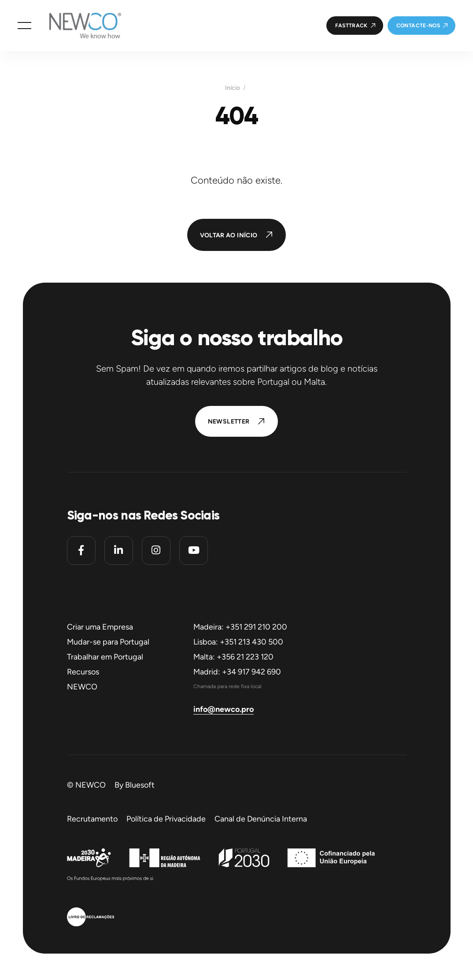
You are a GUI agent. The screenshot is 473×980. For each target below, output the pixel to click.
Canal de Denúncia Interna (261, 819)
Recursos (83, 672)
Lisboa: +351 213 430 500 (238, 642)
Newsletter (229, 422)
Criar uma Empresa (100, 627)
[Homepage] (76, 26)
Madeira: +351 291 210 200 (240, 627)
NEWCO (82, 687)
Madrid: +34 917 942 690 (237, 672)
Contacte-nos (418, 26)
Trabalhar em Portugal (105, 657)
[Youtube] (194, 551)
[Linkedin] (119, 551)
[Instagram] (156, 551)
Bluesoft (140, 785)
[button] (24, 26)
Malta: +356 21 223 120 (233, 657)
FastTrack (351, 26)
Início (233, 88)
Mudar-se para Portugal (108, 642)
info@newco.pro (224, 709)
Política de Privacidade (166, 819)
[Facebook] (81, 551)
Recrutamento (92, 819)
